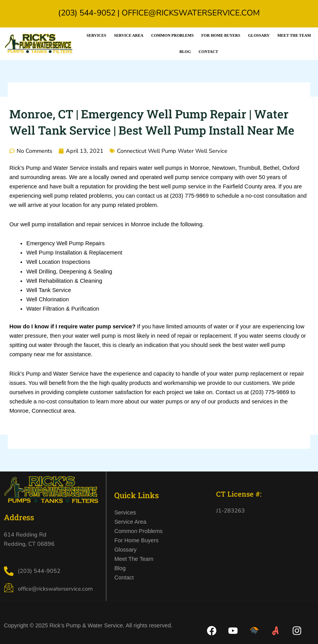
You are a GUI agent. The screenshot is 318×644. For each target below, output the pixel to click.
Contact (208, 52)
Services (97, 35)
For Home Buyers (221, 35)
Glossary (259, 35)
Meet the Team (294, 35)
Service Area (129, 35)
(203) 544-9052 (87, 13)
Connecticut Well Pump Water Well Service (172, 151)
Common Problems (172, 35)
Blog (185, 52)
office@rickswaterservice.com (191, 13)
